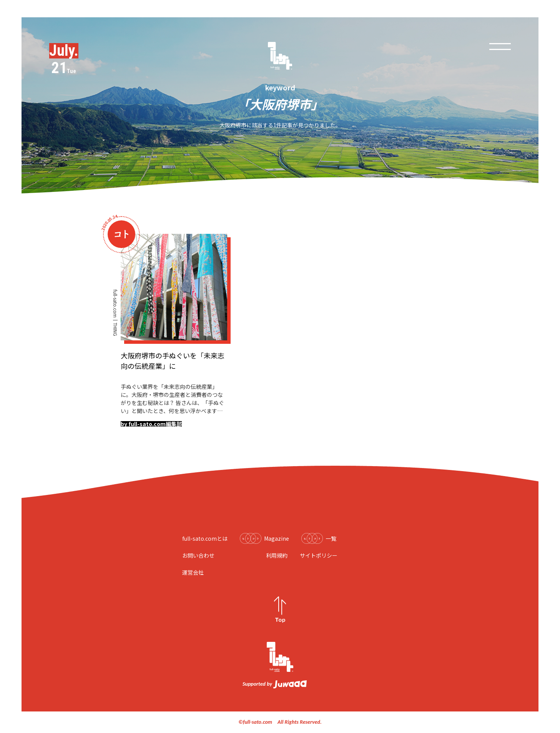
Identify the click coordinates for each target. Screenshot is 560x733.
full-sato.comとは (205, 538)
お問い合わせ (198, 555)
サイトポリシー (319, 555)
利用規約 (277, 555)
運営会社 (193, 572)
